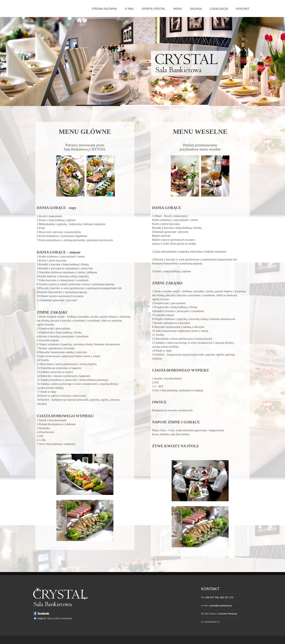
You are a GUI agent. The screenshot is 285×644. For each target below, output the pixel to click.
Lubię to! (42, 618)
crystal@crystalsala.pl (220, 606)
